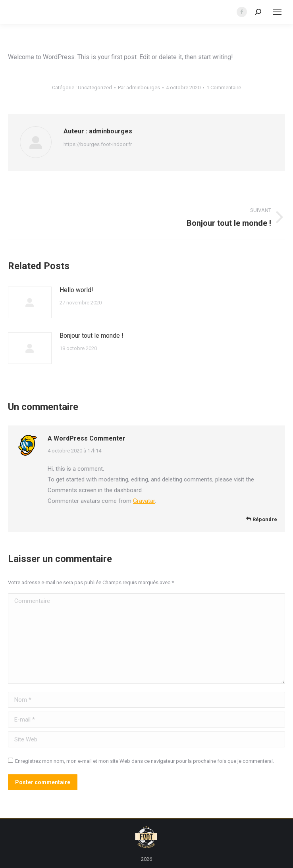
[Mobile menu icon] (277, 12)
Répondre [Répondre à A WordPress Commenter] (262, 519)
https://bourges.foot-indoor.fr (98, 144)
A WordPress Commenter (87, 438)
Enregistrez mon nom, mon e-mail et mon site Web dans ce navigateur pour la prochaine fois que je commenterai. (145, 761)
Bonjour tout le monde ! (92, 336)
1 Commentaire (224, 88)
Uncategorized (95, 88)
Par (139, 88)
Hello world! (76, 290)
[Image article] (30, 302)
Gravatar (144, 501)
